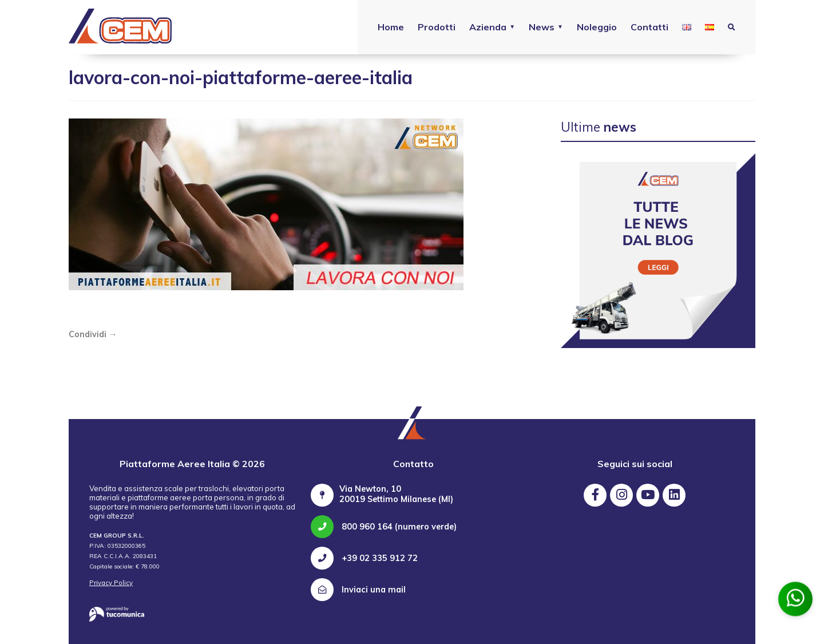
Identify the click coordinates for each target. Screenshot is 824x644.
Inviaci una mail (358, 590)
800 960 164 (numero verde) (384, 527)
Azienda (488, 27)
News (542, 27)
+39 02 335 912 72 (364, 558)
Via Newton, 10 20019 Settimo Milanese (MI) (396, 494)
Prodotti (437, 27)
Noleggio (597, 27)
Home (391, 27)
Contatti (649, 27)
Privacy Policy (111, 583)
